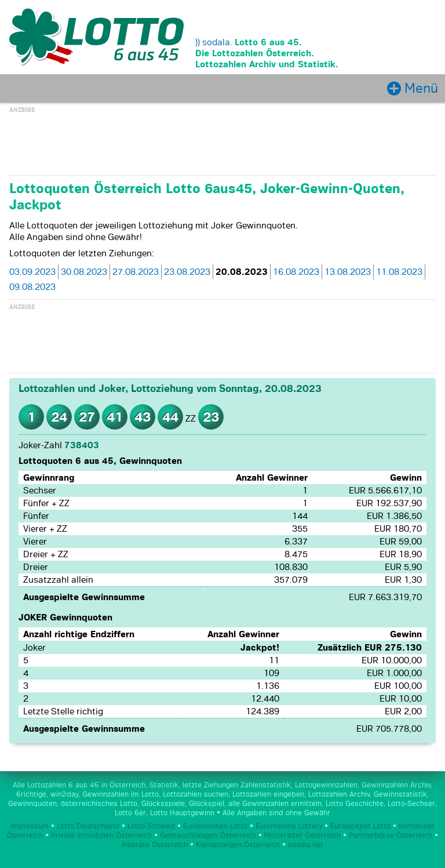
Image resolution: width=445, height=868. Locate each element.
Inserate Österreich (155, 845)
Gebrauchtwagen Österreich (208, 836)
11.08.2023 (399, 272)
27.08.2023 (136, 272)
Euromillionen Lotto (215, 826)
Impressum (30, 826)
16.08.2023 (296, 272)
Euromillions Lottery (289, 826)
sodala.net (306, 845)
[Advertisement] (222, 143)
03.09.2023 (32, 272)
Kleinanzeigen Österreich (238, 845)
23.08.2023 (187, 272)
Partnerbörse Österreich (391, 836)
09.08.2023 (32, 287)
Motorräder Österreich (302, 836)
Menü (421, 88)
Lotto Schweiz (151, 826)
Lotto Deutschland (88, 826)
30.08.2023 (84, 272)
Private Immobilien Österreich (101, 836)
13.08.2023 (348, 272)
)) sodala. (214, 42)
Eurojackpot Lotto (360, 826)
